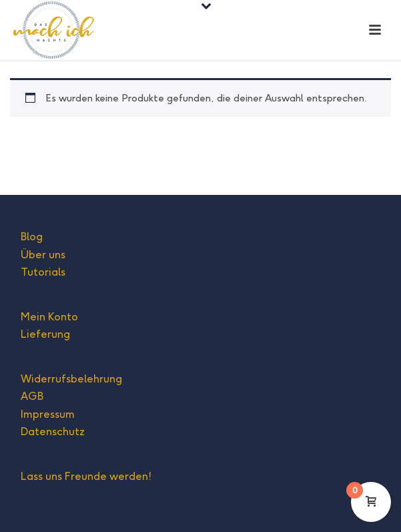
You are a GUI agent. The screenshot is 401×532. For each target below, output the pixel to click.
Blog (32, 237)
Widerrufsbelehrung (71, 379)
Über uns (43, 255)
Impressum (48, 414)
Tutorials (43, 272)
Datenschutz (53, 432)
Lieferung (45, 334)
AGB (32, 396)
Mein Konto (49, 317)
